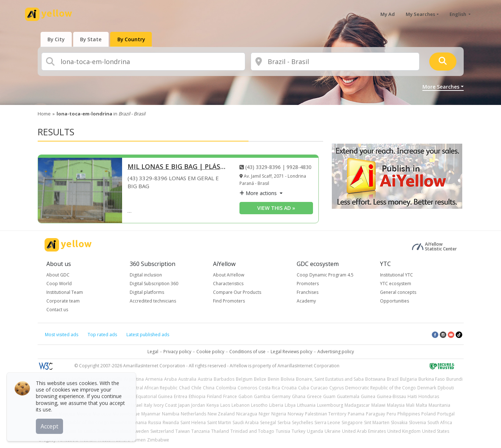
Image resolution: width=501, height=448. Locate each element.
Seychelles (302, 422)
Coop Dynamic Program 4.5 (325, 275)
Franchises (308, 292)
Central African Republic (153, 388)
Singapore (352, 422)
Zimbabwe (158, 440)
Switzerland (162, 431)
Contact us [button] (57, 310)
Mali (410, 405)
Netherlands (193, 414)
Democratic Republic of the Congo (381, 388)
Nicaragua (247, 414)
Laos (225, 405)
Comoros (247, 388)
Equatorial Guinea (154, 396)
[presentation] (57, 39)
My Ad (388, 14)
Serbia (284, 422)
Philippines (409, 414)
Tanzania (201, 431)
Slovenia (417, 422)
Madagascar (357, 405)
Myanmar (151, 414)
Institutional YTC (396, 275)
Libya (290, 405)
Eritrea (181, 396)
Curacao (319, 388)
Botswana (375, 379)
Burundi (454, 379)
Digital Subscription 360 (154, 284)
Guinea (368, 396)
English (458, 14)
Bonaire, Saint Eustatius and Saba (330, 379)
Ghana (299, 396)
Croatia (289, 388)
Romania (138, 422)
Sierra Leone (327, 422)
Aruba (170, 379)
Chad (184, 388)
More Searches (441, 87)
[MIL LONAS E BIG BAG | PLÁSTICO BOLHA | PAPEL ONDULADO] (80, 190)
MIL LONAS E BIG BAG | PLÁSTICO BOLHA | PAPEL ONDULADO (178, 167)
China (209, 388)
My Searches (420, 14)
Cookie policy (210, 352)
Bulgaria (408, 379)
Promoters (308, 284)
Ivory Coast (165, 405)
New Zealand (221, 414)
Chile (196, 388)
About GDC (58, 275)
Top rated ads (102, 335)
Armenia (154, 379)
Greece (314, 396)
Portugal (446, 414)
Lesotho (259, 405)
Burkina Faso (432, 379)
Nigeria (279, 414)
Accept (50, 426)
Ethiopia (197, 396)
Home (44, 114)
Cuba (304, 388)
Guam (329, 396)
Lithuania (306, 405)
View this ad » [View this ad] (276, 208)
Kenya (213, 405)
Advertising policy (336, 352)
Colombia (226, 388)
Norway (296, 414)
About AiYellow (229, 275)
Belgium (244, 379)
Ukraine (333, 431)
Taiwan (183, 431)
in (101, 114)
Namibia (171, 414)
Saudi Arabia (246, 422)
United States (436, 431)
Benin (274, 379)
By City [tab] (57, 39)
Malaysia (396, 405)
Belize (260, 379)
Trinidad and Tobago (252, 431)
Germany (281, 396)
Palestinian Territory (326, 414)
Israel (137, 405)
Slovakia (399, 422)
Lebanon (241, 405)
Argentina (134, 379)
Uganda (315, 431)
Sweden (141, 431)
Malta (421, 405)
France (230, 396)
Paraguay (375, 414)
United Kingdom (404, 431)
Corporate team (63, 301)
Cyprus (337, 388)
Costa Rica (269, 388)
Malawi (378, 405)
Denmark (427, 388)
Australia (187, 379)
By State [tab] (92, 39)
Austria (205, 379)
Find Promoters (229, 301)
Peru (391, 414)
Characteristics (228, 284)
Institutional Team (65, 292)
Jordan (198, 405)
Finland (214, 396)
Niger (264, 414)
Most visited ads (62, 335)
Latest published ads (148, 335)
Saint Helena (193, 422)
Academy (306, 301)
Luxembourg (330, 405)
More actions (259, 193)
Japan (184, 405)
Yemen (139, 440)
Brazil (393, 379)
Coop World (59, 284)
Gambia (262, 396)
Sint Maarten (377, 422)
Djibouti (446, 388)
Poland (429, 414)
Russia (155, 422)
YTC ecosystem (396, 284)
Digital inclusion (146, 275)
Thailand (220, 431)
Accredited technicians (153, 301)
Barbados (224, 379)
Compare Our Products (237, 292)
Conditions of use (247, 352)
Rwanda (171, 422)
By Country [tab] (133, 39)
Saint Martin (219, 422)
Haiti (412, 396)
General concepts (398, 292)
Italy (148, 405)
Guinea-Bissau (391, 396)
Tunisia (283, 431)
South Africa (440, 422)
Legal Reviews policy (291, 352)
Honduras (429, 396)
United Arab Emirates (364, 431)
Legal (153, 352)
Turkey (298, 431)
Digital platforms (147, 292)
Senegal (268, 422)
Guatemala (348, 396)
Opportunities (394, 301)
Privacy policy (177, 352)
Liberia (276, 405)
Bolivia (288, 379)
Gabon (245, 396)
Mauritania (439, 405)
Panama (356, 414)
